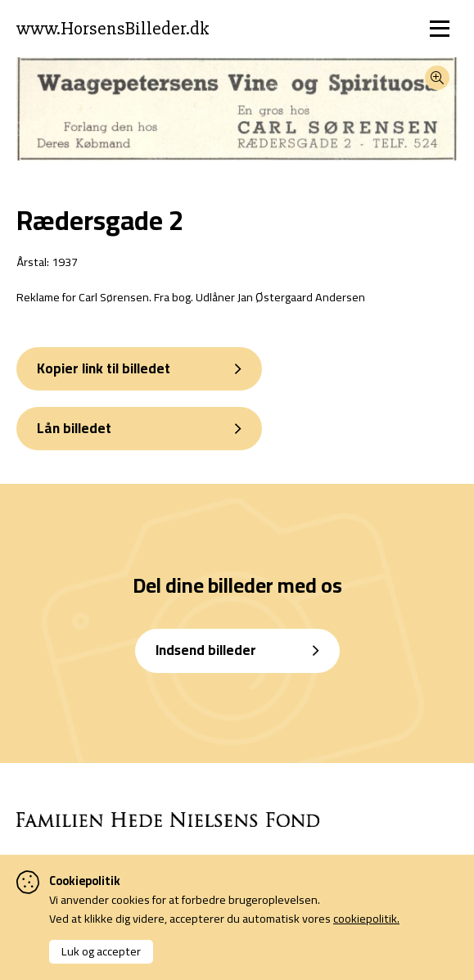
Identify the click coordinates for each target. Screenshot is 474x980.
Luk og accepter (101, 951)
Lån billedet (74, 428)
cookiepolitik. (366, 918)
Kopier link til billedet (104, 368)
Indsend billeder (206, 650)
